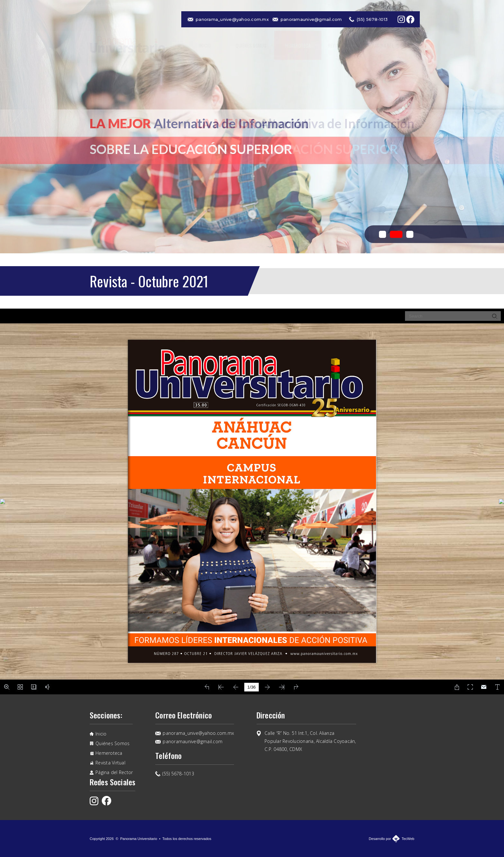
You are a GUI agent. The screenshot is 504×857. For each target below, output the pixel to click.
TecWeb (408, 839)
